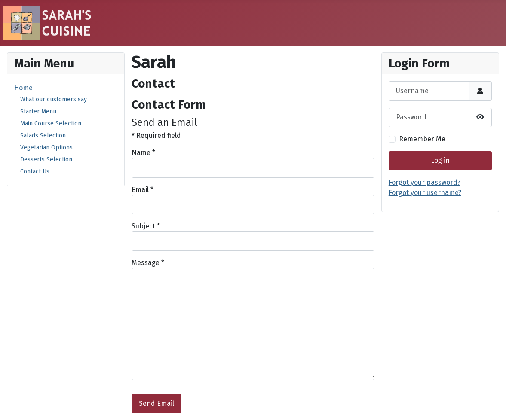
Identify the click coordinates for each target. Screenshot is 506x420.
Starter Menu (38, 111)
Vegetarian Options (46, 148)
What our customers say (54, 99)
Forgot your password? (425, 182)
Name (143, 153)
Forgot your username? (425, 193)
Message (148, 263)
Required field (156, 135)
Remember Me (422, 139)
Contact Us (35, 172)
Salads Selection (43, 135)
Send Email (156, 403)
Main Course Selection (51, 123)
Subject (146, 226)
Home (23, 88)
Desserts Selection (46, 160)
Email (143, 190)
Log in (440, 160)
